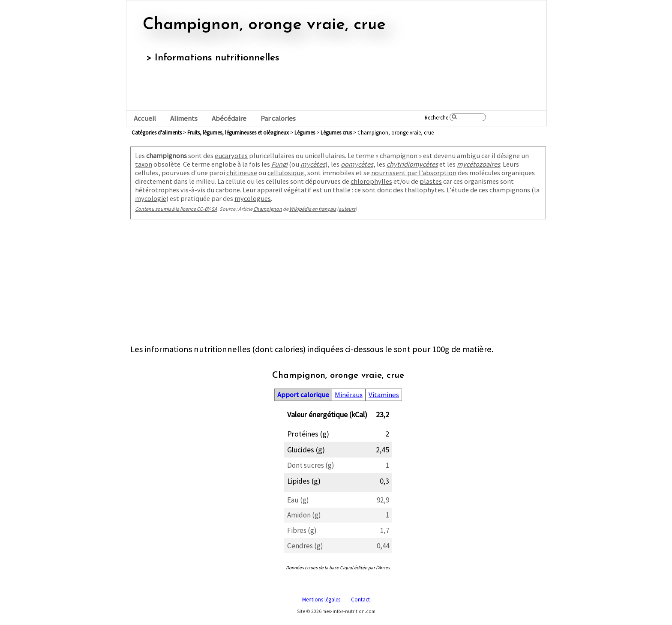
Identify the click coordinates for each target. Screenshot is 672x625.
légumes (305, 132)
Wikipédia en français (313, 209)
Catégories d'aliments (157, 132)
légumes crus (336, 132)
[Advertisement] (338, 284)
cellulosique (286, 173)
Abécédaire (229, 118)
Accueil (145, 118)
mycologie (151, 198)
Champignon (268, 209)
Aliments (184, 118)
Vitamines (384, 395)
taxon (144, 164)
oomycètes (357, 164)
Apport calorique (303, 395)
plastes (431, 181)
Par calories (278, 118)
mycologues (253, 198)
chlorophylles (371, 181)
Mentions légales (321, 599)
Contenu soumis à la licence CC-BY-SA (176, 209)
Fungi (279, 164)
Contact (360, 599)
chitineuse (242, 173)
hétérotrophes (157, 190)
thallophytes (424, 190)
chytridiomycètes (412, 164)
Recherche (436, 117)
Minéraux (349, 395)
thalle (342, 190)
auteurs (347, 209)
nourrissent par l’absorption (414, 173)
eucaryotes (231, 156)
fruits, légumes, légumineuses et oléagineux (238, 132)
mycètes (313, 164)
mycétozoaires (478, 164)
